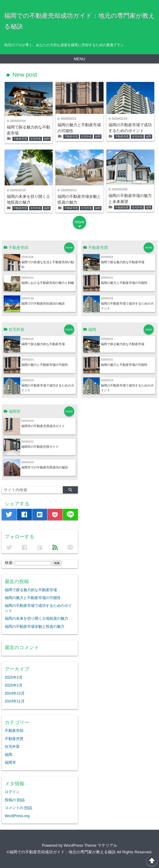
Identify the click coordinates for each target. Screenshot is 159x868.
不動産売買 (20, 139)
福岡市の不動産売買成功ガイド (43, 426)
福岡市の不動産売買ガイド (40, 447)
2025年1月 (14, 685)
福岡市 (10, 762)
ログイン (12, 792)
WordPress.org (17, 816)
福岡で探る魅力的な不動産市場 (123, 262)
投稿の (15, 800)
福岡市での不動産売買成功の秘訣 (45, 467)
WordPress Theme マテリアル (90, 845)
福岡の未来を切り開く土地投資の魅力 (36, 618)
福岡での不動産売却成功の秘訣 (43, 303)
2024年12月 (15, 693)
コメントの (18, 808)
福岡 (47, 139)
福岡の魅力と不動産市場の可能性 (124, 283)
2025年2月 (14, 677)
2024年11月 (15, 701)
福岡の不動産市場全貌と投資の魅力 (35, 627)
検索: (9, 563)
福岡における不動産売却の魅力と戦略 (48, 283)
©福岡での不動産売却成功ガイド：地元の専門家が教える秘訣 (61, 852)
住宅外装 (36, 139)
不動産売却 (14, 731)
